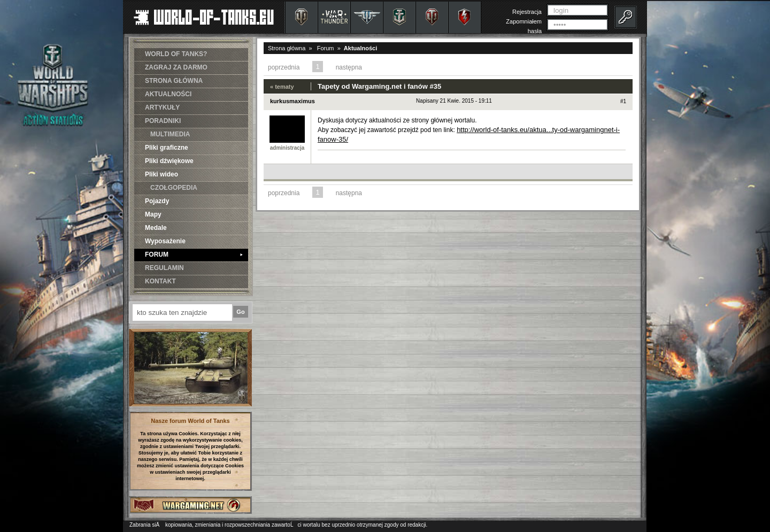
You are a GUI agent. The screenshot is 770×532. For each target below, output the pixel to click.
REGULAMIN (164, 268)
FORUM (194, 255)
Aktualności (360, 48)
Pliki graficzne (167, 148)
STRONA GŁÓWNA (174, 81)
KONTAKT (160, 281)
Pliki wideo (161, 174)
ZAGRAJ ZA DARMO (176, 67)
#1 (623, 101)
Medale (156, 228)
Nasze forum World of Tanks (190, 421)
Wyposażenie (165, 241)
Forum (326, 48)
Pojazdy (157, 201)
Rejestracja (527, 12)
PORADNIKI (163, 121)
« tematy (282, 87)
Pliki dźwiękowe (169, 161)
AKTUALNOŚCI (168, 94)
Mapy (153, 214)
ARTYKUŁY (162, 107)
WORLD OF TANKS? (176, 54)
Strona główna (287, 48)
